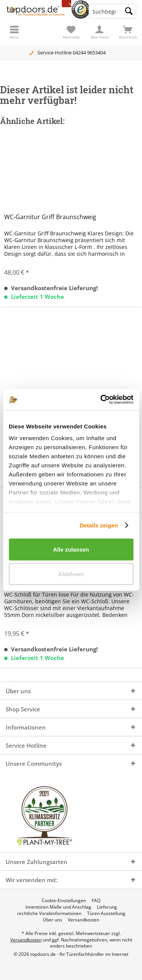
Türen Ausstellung (106, 914)
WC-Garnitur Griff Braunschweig (50, 217)
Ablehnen (71, 574)
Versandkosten (83, 920)
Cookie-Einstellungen (64, 901)
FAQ (96, 901)
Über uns (52, 920)
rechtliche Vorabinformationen (49, 914)
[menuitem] (128, 32)
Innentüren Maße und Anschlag (58, 907)
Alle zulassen (71, 549)
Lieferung (107, 907)
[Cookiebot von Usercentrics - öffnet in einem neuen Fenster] (101, 400)
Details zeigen (99, 525)
